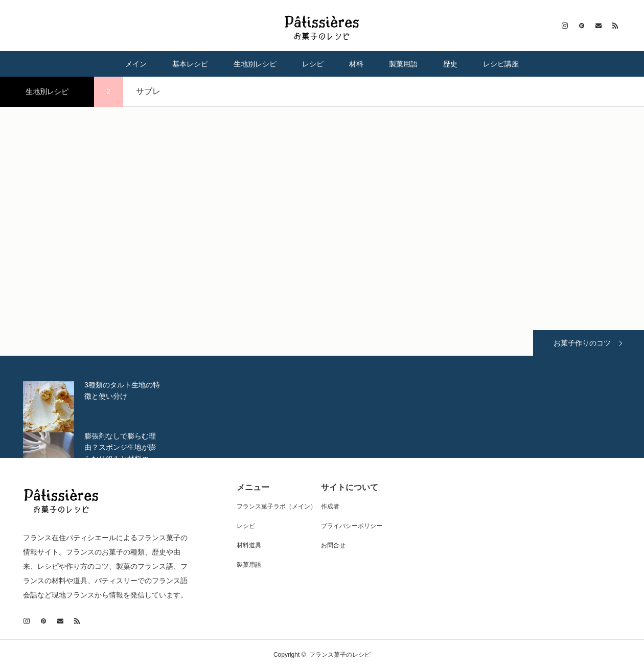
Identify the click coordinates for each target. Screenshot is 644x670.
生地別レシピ (255, 64)
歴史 (450, 64)
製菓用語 (403, 64)
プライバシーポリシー (352, 526)
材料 (356, 64)
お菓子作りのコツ (582, 343)
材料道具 (249, 545)
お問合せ (333, 545)
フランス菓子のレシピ (340, 655)
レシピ (313, 64)
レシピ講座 (501, 64)
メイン (136, 64)
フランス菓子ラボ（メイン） (277, 506)
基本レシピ (190, 64)
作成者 (330, 506)
